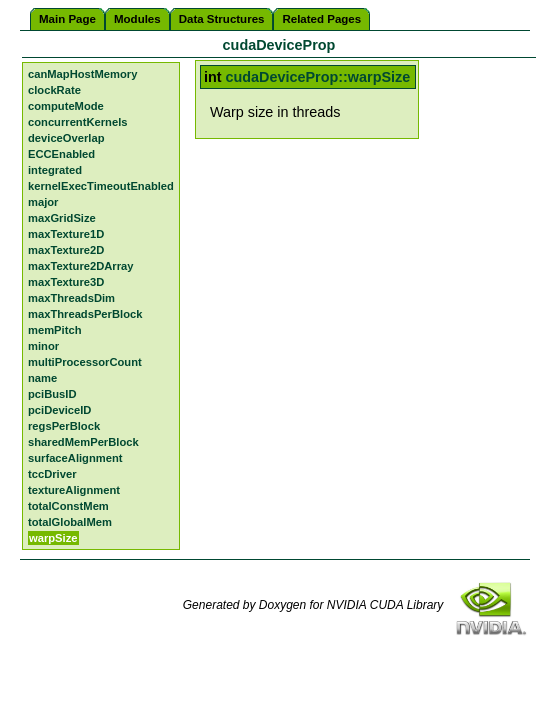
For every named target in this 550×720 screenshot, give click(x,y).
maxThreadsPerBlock (85, 314)
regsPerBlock (64, 426)
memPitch (54, 330)
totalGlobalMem (70, 522)
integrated (55, 170)
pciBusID (52, 394)
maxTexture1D (66, 234)
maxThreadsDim (71, 298)
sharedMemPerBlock (83, 442)
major (43, 202)
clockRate (54, 90)
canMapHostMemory (82, 74)
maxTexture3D (66, 282)
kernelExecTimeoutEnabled (101, 186)
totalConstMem (68, 506)
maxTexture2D (66, 250)
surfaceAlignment (75, 458)
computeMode (66, 106)
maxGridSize (62, 218)
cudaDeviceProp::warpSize (318, 77)
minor (43, 346)
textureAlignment (74, 490)
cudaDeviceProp (279, 45)
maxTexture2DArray (81, 266)
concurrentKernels (77, 122)
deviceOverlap (66, 138)
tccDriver (52, 474)
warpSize (53, 538)
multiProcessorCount (85, 362)
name (42, 378)
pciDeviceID (59, 410)
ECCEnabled (61, 154)
